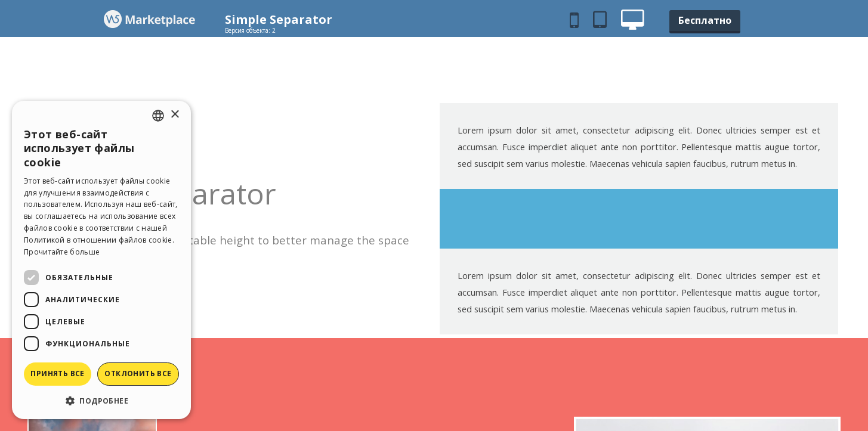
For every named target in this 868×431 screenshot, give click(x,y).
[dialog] (101, 260)
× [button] (174, 115)
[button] (101, 400)
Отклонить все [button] (138, 373)
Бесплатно (705, 20)
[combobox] (158, 116)
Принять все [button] (57, 373)
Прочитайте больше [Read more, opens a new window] (62, 252)
